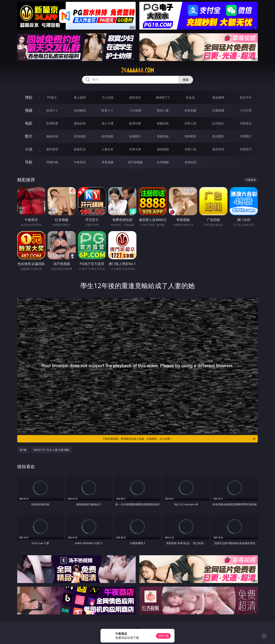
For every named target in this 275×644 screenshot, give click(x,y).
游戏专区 (135, 97)
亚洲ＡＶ (52, 110)
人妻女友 (108, 149)
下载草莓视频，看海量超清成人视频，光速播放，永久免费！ (179, 439)
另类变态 (246, 123)
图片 (29, 136)
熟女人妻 (163, 110)
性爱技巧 (246, 149)
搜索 (186, 80)
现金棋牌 (218, 97)
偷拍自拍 (80, 123)
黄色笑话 (218, 149)
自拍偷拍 (80, 110)
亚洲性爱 (52, 123)
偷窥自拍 (52, 136)
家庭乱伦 (80, 149)
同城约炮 (52, 162)
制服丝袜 (163, 123)
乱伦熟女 (218, 123)
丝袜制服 (190, 110)
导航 (29, 162)
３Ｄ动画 (135, 110)
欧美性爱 (135, 123)
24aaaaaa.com (137, 70)
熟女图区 (218, 136)
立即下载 (163, 636)
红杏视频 (163, 162)
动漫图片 (135, 136)
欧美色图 (108, 136)
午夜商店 (80, 162)
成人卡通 (108, 123)
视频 (29, 110)
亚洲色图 (80, 136)
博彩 (29, 97)
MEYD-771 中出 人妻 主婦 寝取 (51, 450)
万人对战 (108, 97)
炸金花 (190, 97)
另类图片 (246, 136)
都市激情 (52, 149)
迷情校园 (163, 149)
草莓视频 (108, 162)
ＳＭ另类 (246, 110)
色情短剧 (190, 162)
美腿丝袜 (163, 136)
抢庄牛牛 (246, 97)
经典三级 (190, 123)
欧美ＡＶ (108, 110)
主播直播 (218, 110)
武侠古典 (135, 149)
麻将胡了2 (163, 97)
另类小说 (190, 149)
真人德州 (80, 97)
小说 (29, 149)
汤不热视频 (135, 162)
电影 (29, 123)
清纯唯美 (190, 136)
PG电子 (52, 97)
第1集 (23, 450)
